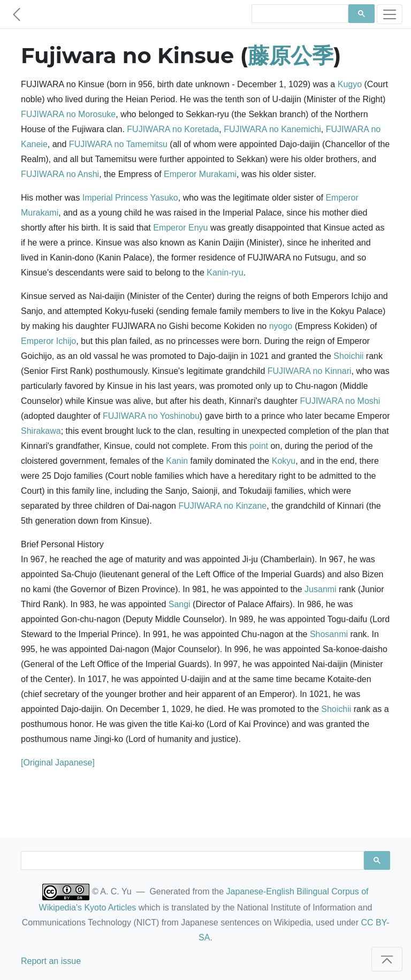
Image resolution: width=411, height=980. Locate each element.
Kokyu (284, 461)
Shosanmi (329, 634)
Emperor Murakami (200, 174)
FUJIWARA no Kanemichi (272, 129)
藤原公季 (291, 55)
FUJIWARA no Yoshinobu (151, 416)
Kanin (177, 461)
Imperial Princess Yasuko (130, 198)
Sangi (180, 604)
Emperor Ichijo (48, 341)
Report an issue (51, 961)
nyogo (281, 326)
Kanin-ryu (225, 273)
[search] (299, 14)
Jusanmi (321, 589)
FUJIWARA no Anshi (60, 174)
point (259, 446)
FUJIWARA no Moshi (340, 401)
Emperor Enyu (180, 228)
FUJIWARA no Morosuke (68, 114)
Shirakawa (41, 431)
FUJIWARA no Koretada (173, 129)
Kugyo (350, 84)
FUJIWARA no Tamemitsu (118, 144)
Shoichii (348, 356)
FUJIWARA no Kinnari (310, 371)
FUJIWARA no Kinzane (222, 506)
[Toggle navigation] (390, 14)
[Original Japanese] (58, 763)
